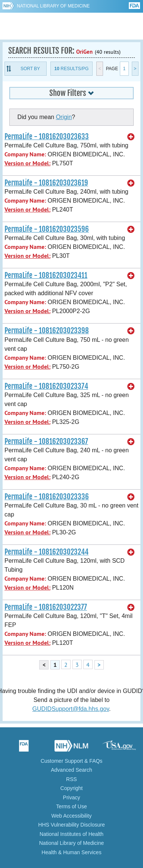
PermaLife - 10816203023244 (46, 552)
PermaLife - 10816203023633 (47, 137)
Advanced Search (71, 770)
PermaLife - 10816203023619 (46, 183)
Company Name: (25, 154)
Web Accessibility (72, 816)
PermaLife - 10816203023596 (47, 229)
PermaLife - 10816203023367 (46, 441)
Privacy (72, 797)
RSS (71, 779)
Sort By (30, 69)
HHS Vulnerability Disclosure (71, 825)
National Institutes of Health (71, 834)
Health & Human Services (71, 852)
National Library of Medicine (53, 6)
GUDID (71, 26)
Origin (64, 117)
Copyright (72, 788)
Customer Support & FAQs (72, 761)
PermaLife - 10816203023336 (47, 497)
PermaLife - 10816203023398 (47, 331)
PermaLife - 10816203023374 (46, 386)
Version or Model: (27, 163)
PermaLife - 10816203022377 (46, 607)
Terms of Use (71, 806)
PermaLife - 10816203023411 (46, 275)
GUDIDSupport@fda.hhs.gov (71, 709)
